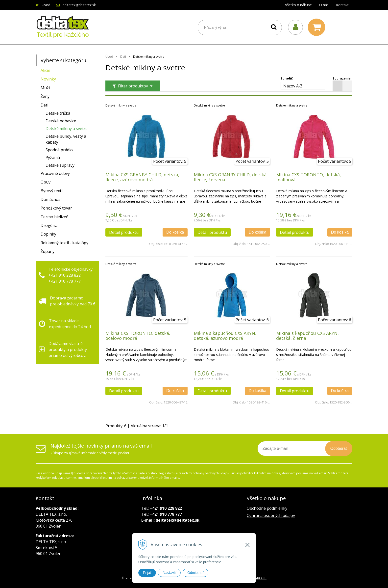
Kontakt (342, 5)
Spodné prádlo (59, 150)
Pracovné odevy (55, 173)
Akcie (45, 70)
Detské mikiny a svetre (67, 129)
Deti (44, 105)
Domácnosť (51, 199)
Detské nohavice (61, 121)
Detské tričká (58, 113)
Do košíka (175, 232)
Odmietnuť (195, 573)
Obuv (46, 182)
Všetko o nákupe (298, 5)
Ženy (45, 96)
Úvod (46, 5)
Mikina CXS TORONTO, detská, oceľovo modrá (138, 336)
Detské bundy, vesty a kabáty (66, 139)
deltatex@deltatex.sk (79, 5)
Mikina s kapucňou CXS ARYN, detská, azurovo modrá (225, 336)
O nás (324, 5)
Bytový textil (52, 191)
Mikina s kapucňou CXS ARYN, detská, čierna (307, 336)
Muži (45, 88)
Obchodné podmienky (267, 508)
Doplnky (48, 234)
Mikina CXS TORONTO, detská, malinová (309, 177)
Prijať (147, 573)
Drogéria (49, 225)
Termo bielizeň (55, 217)
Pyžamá (53, 158)
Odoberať (339, 448)
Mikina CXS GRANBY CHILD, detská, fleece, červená (231, 177)
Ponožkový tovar (56, 208)
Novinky (48, 79)
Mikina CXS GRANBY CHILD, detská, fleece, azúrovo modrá (142, 177)
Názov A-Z (293, 86)
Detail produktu (124, 232)
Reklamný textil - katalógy (64, 243)
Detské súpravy (60, 165)
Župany (48, 251)
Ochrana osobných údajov (271, 515)
